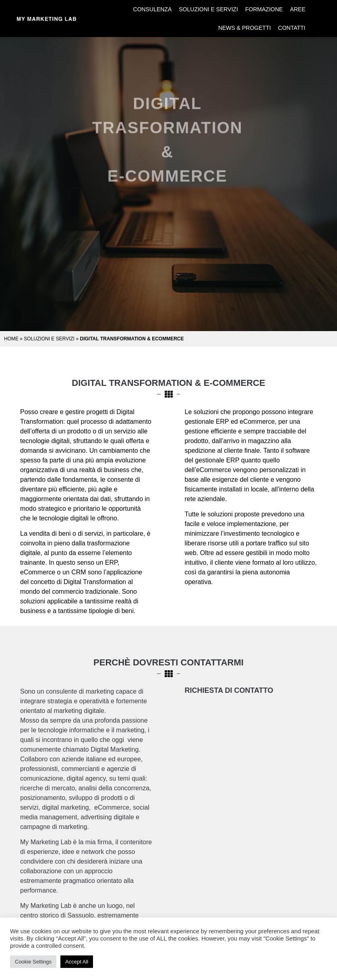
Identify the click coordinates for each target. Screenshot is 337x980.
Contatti (292, 28)
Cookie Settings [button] (33, 962)
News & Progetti (245, 28)
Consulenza (153, 9)
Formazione (264, 9)
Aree (298, 9)
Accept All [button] (77, 962)
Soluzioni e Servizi (208, 9)
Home (11, 339)
